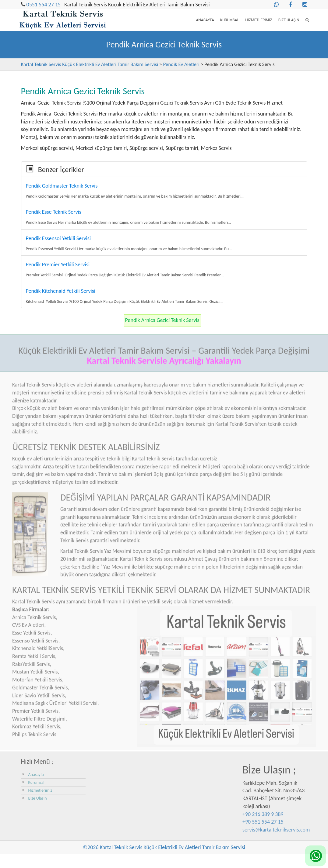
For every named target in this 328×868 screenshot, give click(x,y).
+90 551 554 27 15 (263, 822)
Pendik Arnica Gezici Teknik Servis (162, 320)
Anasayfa (205, 20)
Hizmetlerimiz (259, 20)
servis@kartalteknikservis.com (276, 830)
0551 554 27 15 (44, 5)
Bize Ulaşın (289, 20)
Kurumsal (230, 20)
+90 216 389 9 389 (263, 814)
